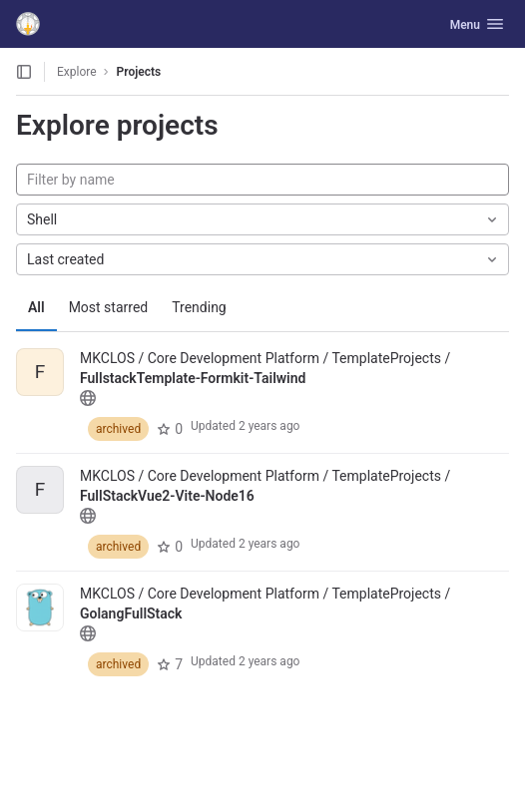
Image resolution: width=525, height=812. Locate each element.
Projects (139, 72)
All (36, 307)
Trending (199, 307)
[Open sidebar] (24, 72)
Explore (77, 72)
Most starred (109, 307)
